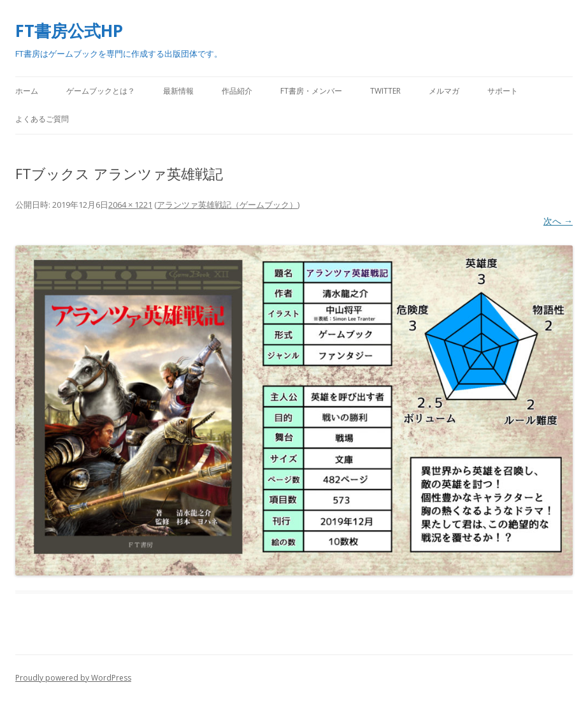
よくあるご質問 (42, 119)
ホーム (27, 91)
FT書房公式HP (69, 31)
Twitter (385, 91)
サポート (503, 91)
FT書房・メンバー (311, 91)
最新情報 (178, 91)
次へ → (558, 221)
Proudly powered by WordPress (73, 678)
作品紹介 (237, 91)
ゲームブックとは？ (101, 91)
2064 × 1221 (130, 205)
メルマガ (444, 91)
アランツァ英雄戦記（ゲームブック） (227, 205)
